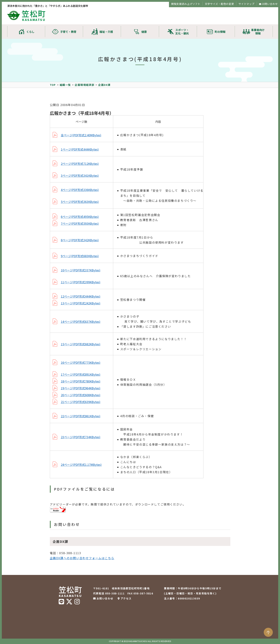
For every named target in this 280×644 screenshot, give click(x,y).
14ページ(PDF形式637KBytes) (81, 322)
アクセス (126, 598)
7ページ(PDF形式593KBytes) (80, 223)
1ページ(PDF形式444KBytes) (80, 149)
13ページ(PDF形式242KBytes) (81, 303)
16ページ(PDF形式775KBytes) (81, 362)
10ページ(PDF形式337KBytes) (81, 270)
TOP (53, 85)
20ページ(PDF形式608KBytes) (81, 395)
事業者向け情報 (258, 32)
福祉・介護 (106, 32)
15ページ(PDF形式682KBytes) (81, 344)
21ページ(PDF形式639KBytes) (81, 402)
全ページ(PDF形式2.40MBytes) (81, 135)
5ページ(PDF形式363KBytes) (80, 202)
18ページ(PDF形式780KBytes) (81, 381)
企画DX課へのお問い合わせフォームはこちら (82, 558)
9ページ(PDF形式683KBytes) (80, 256)
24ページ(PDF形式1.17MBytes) (81, 465)
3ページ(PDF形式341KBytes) (80, 175)
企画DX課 (104, 85)
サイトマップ (246, 4)
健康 (144, 32)
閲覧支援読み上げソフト (186, 4)
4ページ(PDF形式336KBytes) (80, 190)
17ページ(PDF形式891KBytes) (81, 374)
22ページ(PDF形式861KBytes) (81, 416)
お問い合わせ (270, 4)
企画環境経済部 (84, 85)
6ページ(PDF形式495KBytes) (80, 217)
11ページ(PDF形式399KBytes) (81, 282)
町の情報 (220, 32)
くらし (30, 32)
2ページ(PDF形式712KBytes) (80, 164)
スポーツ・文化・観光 (182, 32)
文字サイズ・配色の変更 (220, 4)
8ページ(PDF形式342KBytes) (80, 240)
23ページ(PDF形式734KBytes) (81, 437)
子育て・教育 (68, 32)
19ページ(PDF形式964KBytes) (81, 388)
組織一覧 (65, 85)
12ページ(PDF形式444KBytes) (81, 296)
